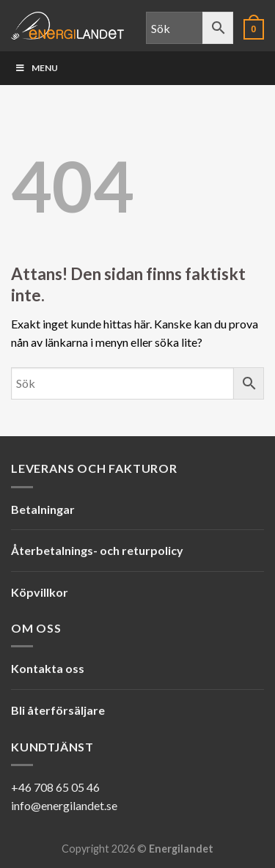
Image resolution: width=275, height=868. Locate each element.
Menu (36, 68)
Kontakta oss (48, 668)
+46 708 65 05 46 (55, 787)
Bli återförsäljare (58, 710)
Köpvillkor (40, 592)
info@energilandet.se (64, 805)
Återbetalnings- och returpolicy (97, 550)
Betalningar (43, 509)
